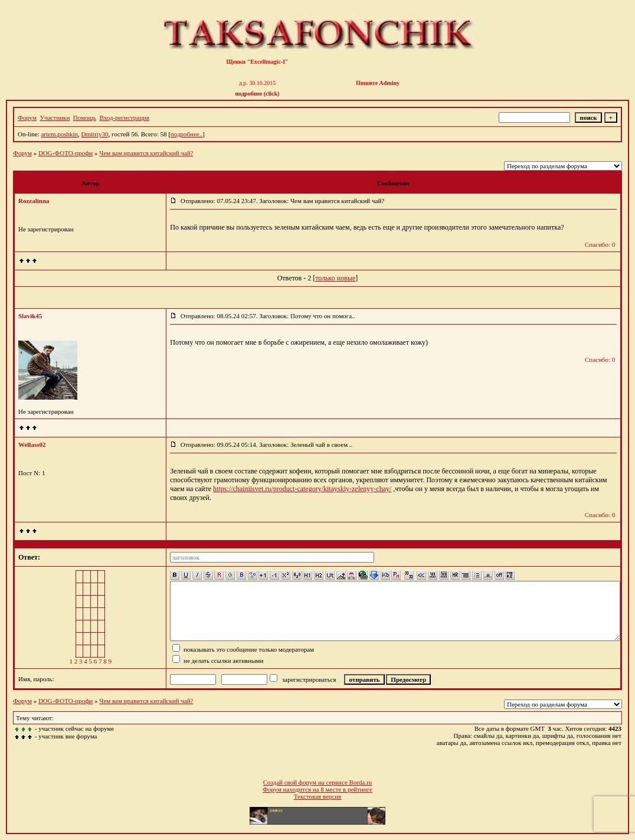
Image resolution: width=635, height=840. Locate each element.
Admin (388, 83)
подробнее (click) (258, 94)
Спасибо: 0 (600, 244)
